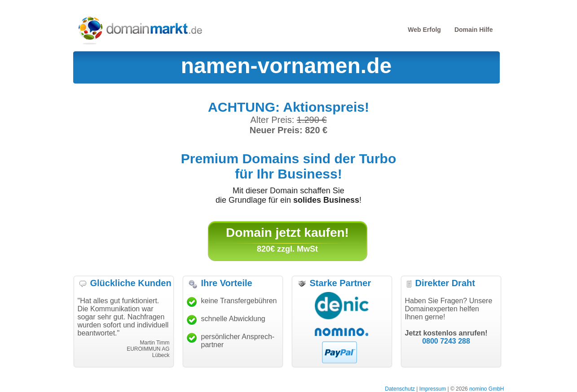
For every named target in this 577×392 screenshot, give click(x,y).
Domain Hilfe (474, 30)
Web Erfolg (424, 30)
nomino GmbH (487, 389)
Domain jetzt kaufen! (287, 233)
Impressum (433, 389)
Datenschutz (400, 389)
